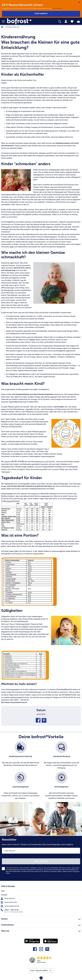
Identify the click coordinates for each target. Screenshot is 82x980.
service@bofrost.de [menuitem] (10, 906)
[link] (23, 21)
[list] (41, 772)
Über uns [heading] (41, 931)
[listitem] (21, 755)
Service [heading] (41, 919)
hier (41, 624)
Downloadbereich (64, 689)
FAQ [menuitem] (3, 891)
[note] (41, 403)
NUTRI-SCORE (18, 462)
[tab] (66, 21)
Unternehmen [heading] (41, 925)
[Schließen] (79, 2)
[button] (5, 21)
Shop (62, 469)
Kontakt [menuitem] (4, 895)
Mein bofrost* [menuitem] (8, 899)
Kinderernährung (13, 27)
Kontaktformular (69, 695)
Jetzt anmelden (41, 861)
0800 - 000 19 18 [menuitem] (10, 910)
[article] (41, 42)
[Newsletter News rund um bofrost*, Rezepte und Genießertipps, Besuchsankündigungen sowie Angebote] (41, 858)
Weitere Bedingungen (57, 8)
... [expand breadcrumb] (5, 27)
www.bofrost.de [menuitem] (9, 902)
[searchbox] (60, 22)
